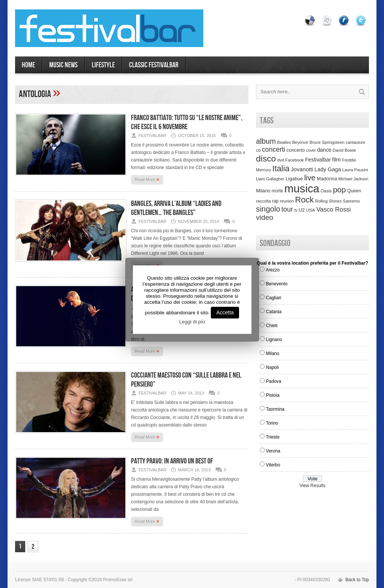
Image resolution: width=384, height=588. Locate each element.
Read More (147, 179)
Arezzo (273, 270)
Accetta (225, 312)
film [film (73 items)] (336, 160)
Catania (274, 312)
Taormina (275, 409)
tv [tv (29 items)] (296, 210)
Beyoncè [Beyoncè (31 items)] (300, 142)
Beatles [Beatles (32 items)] (284, 142)
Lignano (274, 340)
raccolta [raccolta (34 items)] (263, 201)
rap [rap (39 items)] (275, 201)
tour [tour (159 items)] (287, 209)
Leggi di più (192, 322)
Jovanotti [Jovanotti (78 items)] (302, 169)
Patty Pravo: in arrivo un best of (172, 461)
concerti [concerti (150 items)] (273, 149)
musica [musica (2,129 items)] (302, 188)
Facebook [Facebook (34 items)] (295, 160)
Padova (274, 381)
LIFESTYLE (103, 65)
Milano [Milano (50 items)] (263, 191)
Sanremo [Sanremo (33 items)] (351, 201)
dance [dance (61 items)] (324, 150)
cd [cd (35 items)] (258, 150)
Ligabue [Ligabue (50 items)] (294, 179)
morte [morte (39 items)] (277, 191)
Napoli (272, 367)
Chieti (272, 326)
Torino (272, 423)
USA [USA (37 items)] (311, 210)
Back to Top (357, 580)
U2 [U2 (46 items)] (302, 210)
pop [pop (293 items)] (339, 190)
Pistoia (273, 395)
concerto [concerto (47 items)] (296, 150)
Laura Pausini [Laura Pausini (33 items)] (355, 170)
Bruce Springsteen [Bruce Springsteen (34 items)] (327, 142)
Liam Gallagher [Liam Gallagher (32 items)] (270, 179)
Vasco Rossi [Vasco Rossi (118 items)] (334, 209)
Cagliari (274, 298)
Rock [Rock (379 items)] (305, 200)
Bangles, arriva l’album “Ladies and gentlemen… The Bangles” (176, 208)
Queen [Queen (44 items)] (354, 191)
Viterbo (273, 465)
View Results (312, 486)
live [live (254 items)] (310, 178)
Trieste (273, 437)
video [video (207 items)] (265, 217)
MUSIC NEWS (63, 65)
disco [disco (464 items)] (266, 158)
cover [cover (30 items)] (311, 150)
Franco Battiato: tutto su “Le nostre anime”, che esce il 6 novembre (187, 122)
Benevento (277, 284)
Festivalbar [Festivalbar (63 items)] (318, 160)
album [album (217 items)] (266, 141)
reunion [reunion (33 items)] (287, 201)
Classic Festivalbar (154, 65)
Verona (273, 451)
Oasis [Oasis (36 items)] (326, 191)
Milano (272, 353)
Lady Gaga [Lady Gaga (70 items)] (328, 169)
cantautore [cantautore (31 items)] (355, 142)
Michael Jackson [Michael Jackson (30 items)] (353, 179)
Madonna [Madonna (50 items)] (327, 179)
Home (28, 65)
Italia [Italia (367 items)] (281, 168)
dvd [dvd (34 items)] (280, 160)
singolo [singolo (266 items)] (268, 209)
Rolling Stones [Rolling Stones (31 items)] (328, 201)
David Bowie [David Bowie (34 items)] (344, 150)
